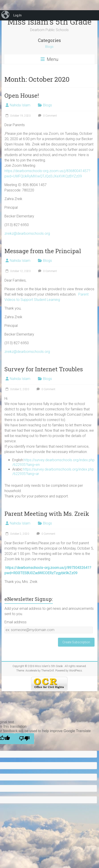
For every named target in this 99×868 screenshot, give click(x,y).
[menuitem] (6, 15)
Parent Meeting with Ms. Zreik (47, 514)
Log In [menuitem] (18, 15)
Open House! (22, 95)
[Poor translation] (24, 739)
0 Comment (47, 116)
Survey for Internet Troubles (44, 369)
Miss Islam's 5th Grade (49, 22)
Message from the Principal (43, 251)
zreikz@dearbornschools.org (27, 233)
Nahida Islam (20, 105)
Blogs (49, 47)
